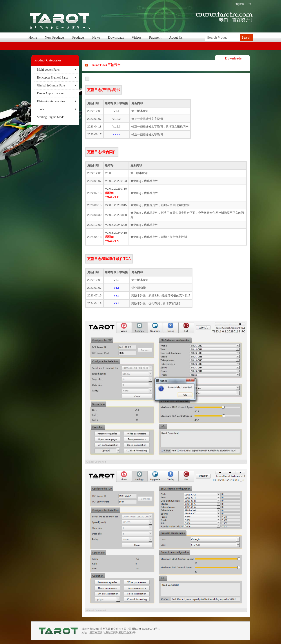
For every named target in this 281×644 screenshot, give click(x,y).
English (239, 4)
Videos (136, 37)
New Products (55, 37)
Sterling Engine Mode (51, 117)
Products (78, 37)
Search (246, 38)
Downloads (116, 37)
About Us (176, 37)
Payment (155, 37)
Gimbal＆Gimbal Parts (51, 85)
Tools (41, 109)
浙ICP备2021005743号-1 (146, 629)
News (96, 37)
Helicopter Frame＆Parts (53, 78)
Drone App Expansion (51, 93)
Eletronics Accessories (51, 101)
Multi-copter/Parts (48, 70)
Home (33, 37)
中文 (249, 4)
